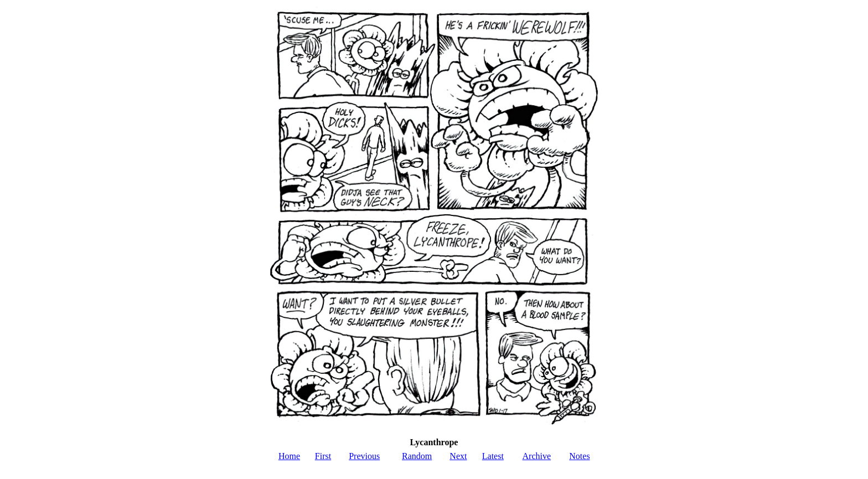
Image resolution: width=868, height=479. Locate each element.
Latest (493, 456)
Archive (537, 456)
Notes (579, 456)
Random (417, 456)
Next (458, 456)
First (323, 456)
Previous (364, 456)
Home (289, 456)
